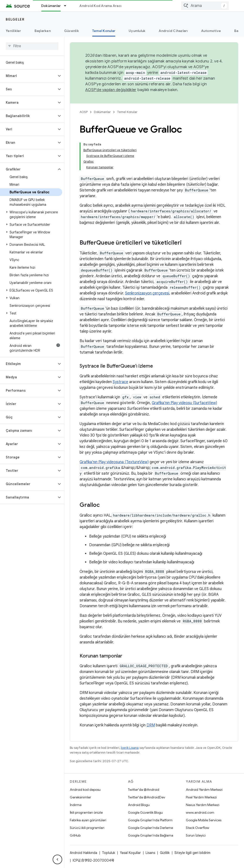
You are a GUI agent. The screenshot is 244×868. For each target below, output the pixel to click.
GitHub (75, 835)
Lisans (150, 853)
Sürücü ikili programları (87, 828)
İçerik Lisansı (130, 748)
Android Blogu (139, 805)
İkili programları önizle (86, 812)
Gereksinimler (80, 797)
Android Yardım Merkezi (204, 790)
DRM (151, 725)
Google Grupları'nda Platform (150, 820)
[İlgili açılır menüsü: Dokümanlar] (67, 6)
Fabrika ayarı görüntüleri (88, 820)
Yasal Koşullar (130, 853)
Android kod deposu (85, 790)
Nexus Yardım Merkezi (203, 805)
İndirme (76, 805)
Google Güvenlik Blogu (145, 812)
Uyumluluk (137, 31)
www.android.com (200, 812)
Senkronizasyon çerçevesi (147, 293)
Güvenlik (71, 31)
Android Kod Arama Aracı (100, 6)
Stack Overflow (198, 828)
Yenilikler (13, 31)
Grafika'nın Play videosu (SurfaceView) (184, 403)
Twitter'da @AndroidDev (147, 797)
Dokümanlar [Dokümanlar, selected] (51, 6)
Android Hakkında (84, 853)
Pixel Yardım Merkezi (201, 797)
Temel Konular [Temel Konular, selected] (104, 31)
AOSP (84, 112)
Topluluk (109, 853)
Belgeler (15, 19)
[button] (28, 76)
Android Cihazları (173, 31)
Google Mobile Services (204, 820)
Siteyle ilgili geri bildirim (192, 853)
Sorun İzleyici (196, 835)
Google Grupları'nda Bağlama (151, 835)
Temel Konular (127, 112)
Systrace (120, 382)
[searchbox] (32, 46)
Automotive (211, 31)
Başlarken (43, 31)
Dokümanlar (102, 112)
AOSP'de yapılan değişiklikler (111, 90)
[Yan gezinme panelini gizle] (57, 859)
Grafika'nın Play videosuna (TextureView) (114, 462)
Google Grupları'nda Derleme (150, 828)
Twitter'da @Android (144, 790)
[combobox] (205, 6)
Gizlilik (165, 853)
